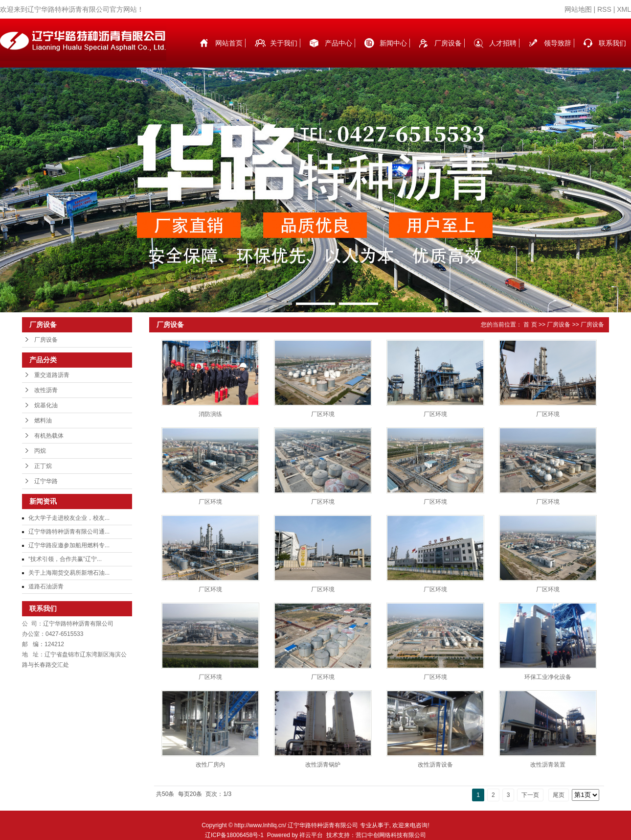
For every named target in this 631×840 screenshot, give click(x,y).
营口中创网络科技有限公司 (391, 835)
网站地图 (578, 9)
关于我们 (284, 43)
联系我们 (612, 43)
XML (624, 9)
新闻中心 (393, 43)
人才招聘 (503, 43)
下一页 (530, 795)
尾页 (559, 795)
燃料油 (43, 420)
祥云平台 (311, 835)
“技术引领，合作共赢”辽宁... (65, 559)
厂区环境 (323, 414)
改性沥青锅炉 (323, 765)
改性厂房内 (210, 765)
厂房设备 (448, 43)
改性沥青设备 (435, 765)
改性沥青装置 (548, 765)
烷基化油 (46, 405)
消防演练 (210, 414)
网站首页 (229, 43)
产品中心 (338, 43)
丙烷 (40, 451)
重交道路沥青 (52, 375)
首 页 (530, 325)
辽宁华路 (46, 481)
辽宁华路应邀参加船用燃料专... (69, 545)
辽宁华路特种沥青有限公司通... (69, 532)
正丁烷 (43, 466)
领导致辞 (558, 43)
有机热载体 (49, 436)
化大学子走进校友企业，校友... (69, 518)
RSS (604, 9)
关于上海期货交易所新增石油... (69, 573)
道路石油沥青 (46, 586)
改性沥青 (46, 390)
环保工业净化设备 (548, 677)
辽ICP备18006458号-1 (234, 835)
